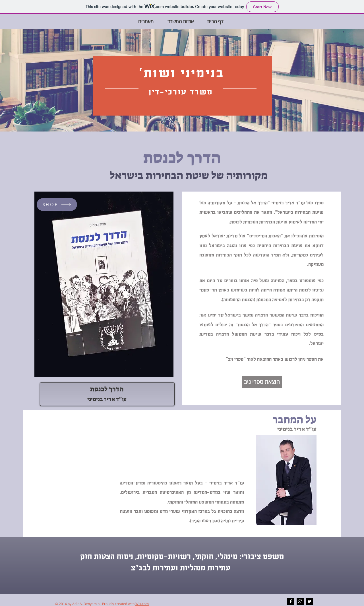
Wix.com (142, 604)
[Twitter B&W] (310, 601)
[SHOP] (57, 205)
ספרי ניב (236, 359)
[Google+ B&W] (300, 601)
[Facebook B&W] (291, 601)
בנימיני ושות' (181, 73)
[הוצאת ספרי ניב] (262, 382)
